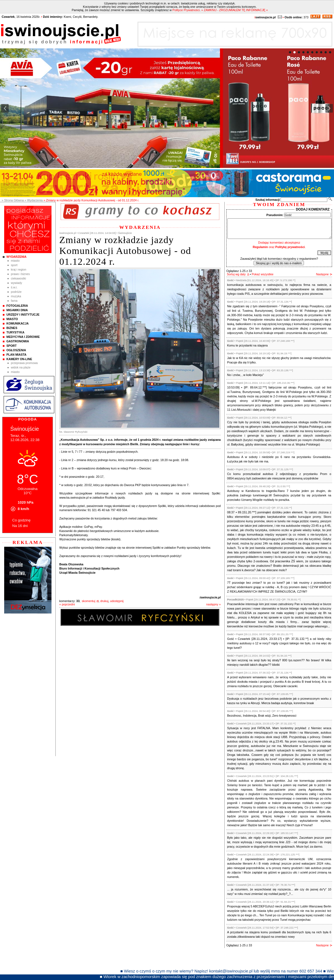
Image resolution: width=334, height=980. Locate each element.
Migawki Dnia (17, 310)
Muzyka (16, 296)
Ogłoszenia (16, 350)
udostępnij (117, 601)
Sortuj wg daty (236, 274)
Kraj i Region (19, 269)
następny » (213, 604)
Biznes (12, 328)
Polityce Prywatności (186, 10)
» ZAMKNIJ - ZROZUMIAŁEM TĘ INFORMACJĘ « (234, 10)
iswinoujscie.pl (210, 597)
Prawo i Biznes (20, 274)
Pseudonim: (275, 215)
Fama (14, 301)
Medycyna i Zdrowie (23, 337)
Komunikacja (18, 323)
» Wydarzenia (34, 200)
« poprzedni (67, 604)
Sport (14, 265)
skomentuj (89, 601)
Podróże (16, 292)
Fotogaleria (17, 306)
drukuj (104, 601)
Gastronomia (18, 341)
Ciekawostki (18, 278)
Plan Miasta (16, 355)
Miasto (15, 261)
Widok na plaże (21, 367)
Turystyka (15, 332)
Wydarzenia (16, 257)
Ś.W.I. (14, 287)
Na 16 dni (20, 526)
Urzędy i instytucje (23, 315)
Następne (322, 274)
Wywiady (16, 283)
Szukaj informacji (267, 200)
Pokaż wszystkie (262, 274)
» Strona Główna (13, 200)
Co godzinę (21, 520)
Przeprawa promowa (24, 363)
